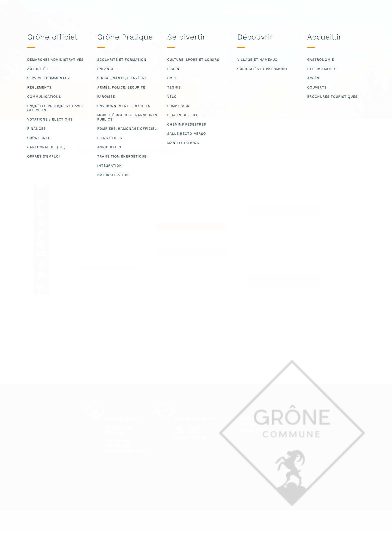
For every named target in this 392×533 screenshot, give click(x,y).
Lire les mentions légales (60, 525)
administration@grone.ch (125, 451)
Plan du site (252, 430)
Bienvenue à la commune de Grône (108, 125)
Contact (248, 419)
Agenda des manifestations (157, 125)
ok (339, 522)
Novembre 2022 (284, 210)
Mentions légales (257, 425)
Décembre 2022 (283, 281)
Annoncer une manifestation (192, 251)
